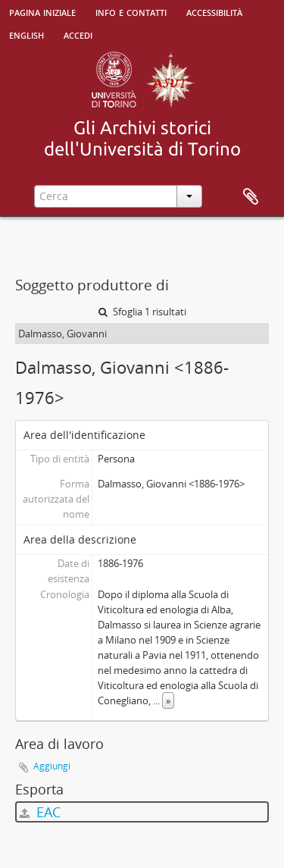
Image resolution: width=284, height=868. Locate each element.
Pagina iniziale (42, 11)
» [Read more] (168, 700)
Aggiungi (52, 766)
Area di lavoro (251, 197)
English (27, 34)
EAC (40, 812)
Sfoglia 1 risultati (142, 312)
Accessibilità (214, 11)
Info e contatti (131, 11)
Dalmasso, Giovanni (62, 334)
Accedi (78, 34)
